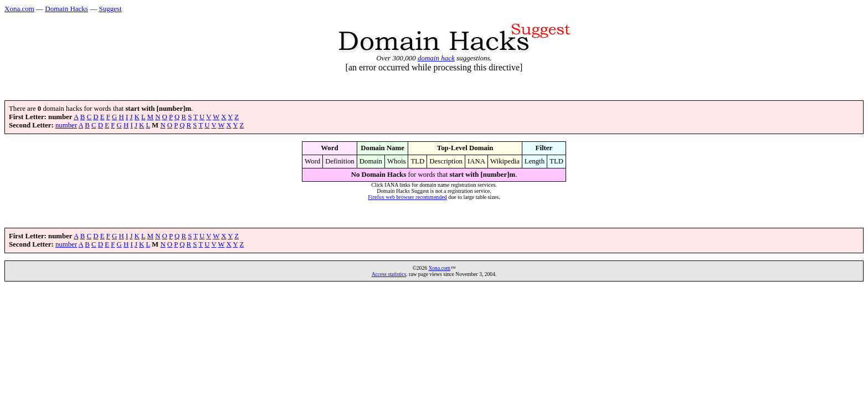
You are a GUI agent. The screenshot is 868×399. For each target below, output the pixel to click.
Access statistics (389, 274)
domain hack (436, 58)
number (66, 125)
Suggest (110, 9)
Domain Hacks (66, 9)
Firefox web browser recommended (407, 197)
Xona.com (19, 9)
